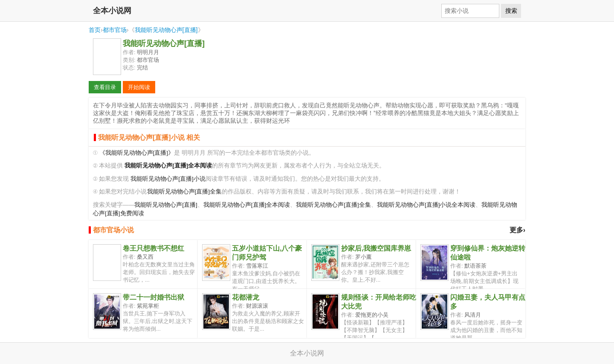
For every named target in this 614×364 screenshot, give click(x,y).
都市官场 (115, 30)
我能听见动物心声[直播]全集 (185, 192)
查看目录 (105, 87)
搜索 (511, 11)
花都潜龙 (246, 297)
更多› (517, 230)
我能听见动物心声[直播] (166, 30)
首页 (95, 30)
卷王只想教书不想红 (153, 248)
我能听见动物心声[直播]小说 (168, 179)
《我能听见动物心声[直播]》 (137, 153)
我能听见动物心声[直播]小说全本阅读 (426, 205)
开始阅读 (139, 87)
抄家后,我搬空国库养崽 (376, 248)
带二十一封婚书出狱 (153, 297)
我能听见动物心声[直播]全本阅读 (247, 205)
